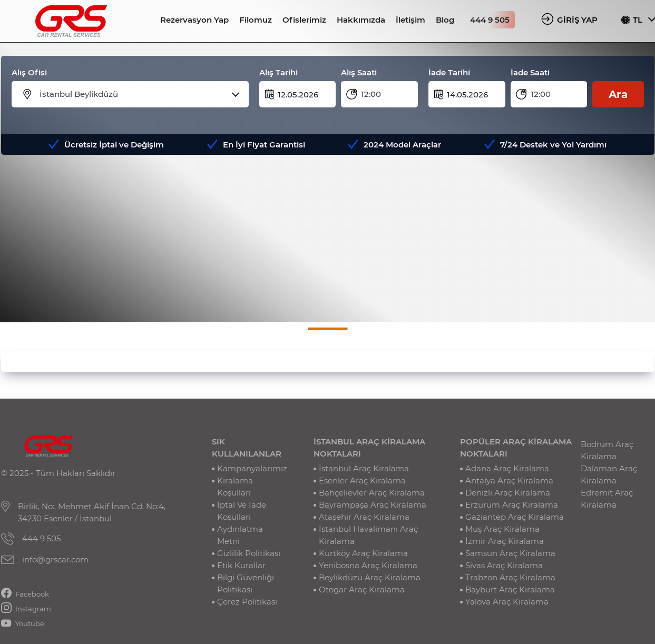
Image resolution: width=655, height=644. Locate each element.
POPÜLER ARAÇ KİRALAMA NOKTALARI (516, 448)
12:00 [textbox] (371, 94)
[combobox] (137, 94)
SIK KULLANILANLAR (247, 448)
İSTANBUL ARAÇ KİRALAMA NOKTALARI (369, 448)
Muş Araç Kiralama (502, 529)
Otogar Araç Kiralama (362, 589)
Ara (618, 94)
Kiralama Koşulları (235, 487)
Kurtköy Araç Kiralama (363, 553)
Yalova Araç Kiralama (507, 602)
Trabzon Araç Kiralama (510, 577)
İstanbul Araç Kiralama (364, 468)
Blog (445, 20)
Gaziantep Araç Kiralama (515, 517)
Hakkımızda (361, 20)
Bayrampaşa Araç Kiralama (373, 505)
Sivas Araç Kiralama (504, 565)
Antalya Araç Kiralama (509, 480)
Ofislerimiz (304, 20)
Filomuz (256, 20)
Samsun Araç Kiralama (510, 553)
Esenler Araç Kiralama (362, 480)
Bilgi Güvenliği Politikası (246, 583)
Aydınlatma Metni (240, 535)
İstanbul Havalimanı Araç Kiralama (368, 535)
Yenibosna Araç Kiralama (368, 565)
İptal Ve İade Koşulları (242, 511)
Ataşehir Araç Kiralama (364, 517)
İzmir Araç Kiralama (505, 541)
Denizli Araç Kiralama (508, 493)
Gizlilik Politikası (249, 553)
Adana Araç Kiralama (507, 468)
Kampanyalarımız (252, 468)
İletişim (410, 20)
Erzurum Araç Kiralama (512, 505)
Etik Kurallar (241, 565)
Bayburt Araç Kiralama (510, 589)
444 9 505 (490, 20)
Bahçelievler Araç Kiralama (372, 493)
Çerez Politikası (247, 602)
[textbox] (137, 94)
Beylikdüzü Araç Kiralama (370, 577)
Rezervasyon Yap (194, 20)
